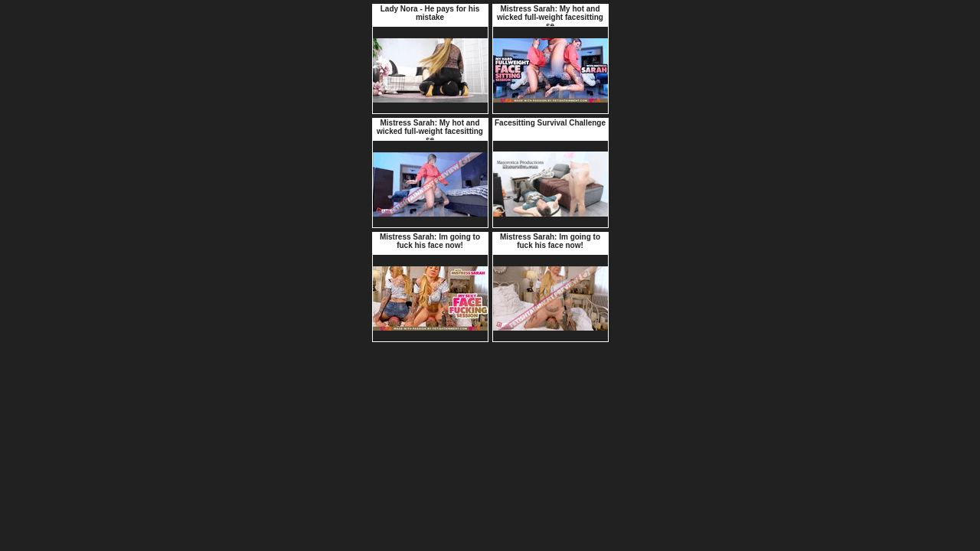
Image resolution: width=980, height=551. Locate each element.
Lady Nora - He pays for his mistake (430, 13)
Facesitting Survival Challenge (550, 123)
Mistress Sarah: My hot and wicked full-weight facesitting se (550, 17)
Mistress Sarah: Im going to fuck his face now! (430, 241)
